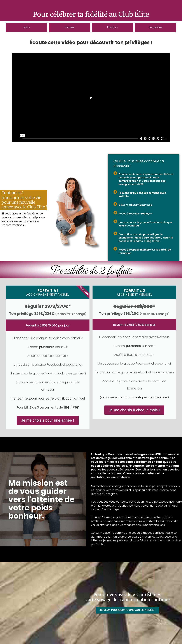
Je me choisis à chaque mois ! (134, 410)
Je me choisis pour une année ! (48, 420)
